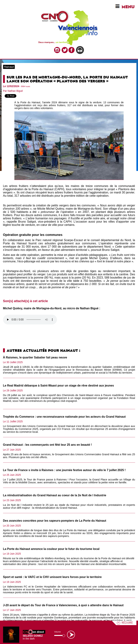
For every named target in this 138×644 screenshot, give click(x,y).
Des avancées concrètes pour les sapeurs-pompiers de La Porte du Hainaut (55, 521)
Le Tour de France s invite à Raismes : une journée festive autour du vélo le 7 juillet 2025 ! (64, 470)
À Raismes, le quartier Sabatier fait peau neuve (35, 357)
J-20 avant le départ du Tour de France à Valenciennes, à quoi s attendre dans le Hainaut (63, 605)
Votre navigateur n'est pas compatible (30, 320)
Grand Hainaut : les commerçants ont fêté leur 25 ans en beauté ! (47, 445)
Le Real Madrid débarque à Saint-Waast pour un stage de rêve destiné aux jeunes (58, 386)
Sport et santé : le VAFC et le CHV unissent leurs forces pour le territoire (52, 577)
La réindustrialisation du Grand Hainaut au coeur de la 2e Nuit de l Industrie (55, 495)
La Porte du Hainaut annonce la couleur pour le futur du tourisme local (51, 549)
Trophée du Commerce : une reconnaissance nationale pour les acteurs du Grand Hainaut (64, 417)
